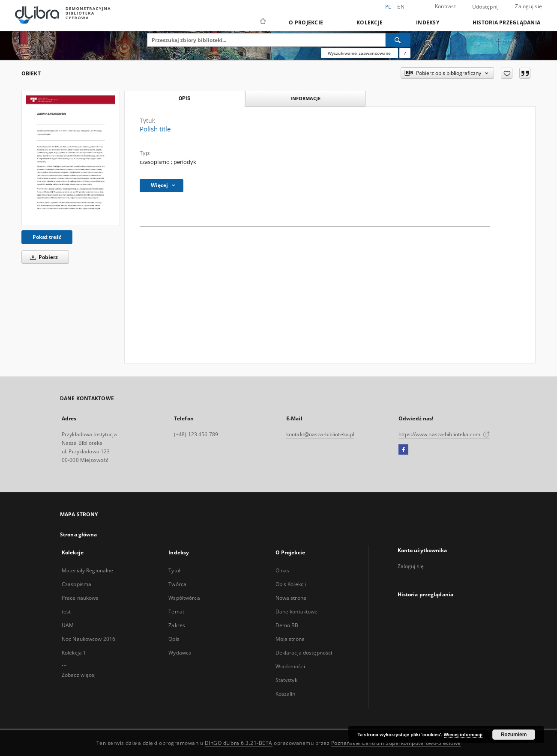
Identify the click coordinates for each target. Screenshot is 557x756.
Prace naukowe (80, 598)
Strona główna (79, 534)
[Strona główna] (262, 22)
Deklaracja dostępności (304, 653)
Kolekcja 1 (74, 653)
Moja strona (290, 639)
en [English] (401, 7)
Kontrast (445, 6)
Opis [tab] (184, 98)
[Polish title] (71, 158)
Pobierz (42, 257)
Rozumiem (514, 735)
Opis (174, 639)
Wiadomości (290, 666)
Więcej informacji (463, 735)
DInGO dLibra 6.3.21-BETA (239, 743)
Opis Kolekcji (291, 584)
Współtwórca (184, 598)
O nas (283, 570)
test (66, 612)
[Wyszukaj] (398, 40)
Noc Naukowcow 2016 (88, 639)
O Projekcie (306, 22)
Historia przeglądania (506, 22)
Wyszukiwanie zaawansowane (359, 53)
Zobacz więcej (79, 675)
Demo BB (287, 625)
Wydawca (180, 653)
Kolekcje (370, 22)
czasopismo (155, 162)
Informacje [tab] (305, 98)
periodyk (185, 162)
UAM (68, 625)
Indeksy (428, 22)
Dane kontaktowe (297, 612)
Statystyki (287, 680)
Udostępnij (486, 7)
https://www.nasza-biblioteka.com (444, 434)
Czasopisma (76, 584)
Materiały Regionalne (87, 570)
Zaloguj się (529, 6)
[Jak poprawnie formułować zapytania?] (405, 53)
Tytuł (174, 570)
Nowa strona (291, 598)
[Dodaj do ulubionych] (507, 73)
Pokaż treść (47, 237)
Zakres (177, 625)
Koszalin (286, 694)
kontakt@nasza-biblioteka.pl (320, 434)
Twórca (177, 584)
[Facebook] (403, 450)
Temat (176, 612)
